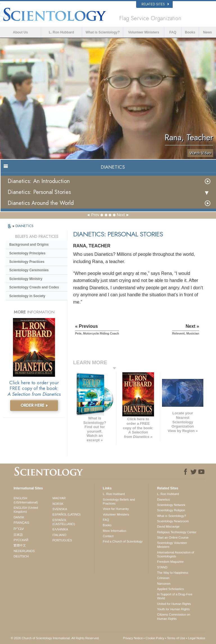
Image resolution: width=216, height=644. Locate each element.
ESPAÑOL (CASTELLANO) (64, 522)
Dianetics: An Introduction (39, 181)
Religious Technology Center (177, 532)
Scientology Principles (27, 253)
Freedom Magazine (170, 562)
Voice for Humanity (116, 509)
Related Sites (155, 4)
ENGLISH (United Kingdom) (26, 510)
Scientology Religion (171, 510)
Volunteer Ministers (143, 32)
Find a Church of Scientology (123, 541)
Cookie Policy (155, 638)
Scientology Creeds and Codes (34, 287)
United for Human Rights (174, 604)
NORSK (58, 504)
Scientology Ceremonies (29, 270)
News (207, 32)
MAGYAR (59, 498)
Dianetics (163, 500)
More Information (115, 531)
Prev (95, 215)
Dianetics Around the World (41, 203)
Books (190, 32)
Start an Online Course (173, 537)
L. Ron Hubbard (61, 32)
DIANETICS (24, 226)
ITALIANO (59, 535)
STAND (162, 567)
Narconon (164, 584)
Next (121, 215)
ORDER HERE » (34, 405)
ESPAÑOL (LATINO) (67, 514)
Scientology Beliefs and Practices (119, 501)
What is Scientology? (103, 32)
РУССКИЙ (21, 540)
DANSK (19, 517)
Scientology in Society (27, 296)
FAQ (173, 32)
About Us (20, 32)
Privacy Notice (133, 638)
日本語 (18, 535)
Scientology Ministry (26, 279)
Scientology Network (171, 505)
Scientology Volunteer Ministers (172, 545)
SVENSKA (60, 509)
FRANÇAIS (21, 523)
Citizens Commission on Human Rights (174, 616)
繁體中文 (20, 545)
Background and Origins (29, 245)
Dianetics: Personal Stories (39, 192)
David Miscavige (168, 527)
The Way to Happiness (173, 573)
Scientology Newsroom (173, 521)
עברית (19, 528)
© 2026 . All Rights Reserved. (55, 638)
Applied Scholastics (170, 589)
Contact (108, 536)
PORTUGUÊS (62, 540)
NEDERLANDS (24, 551)
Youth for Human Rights (173, 609)
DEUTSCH (21, 556)
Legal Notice (196, 638)
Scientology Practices (27, 262)
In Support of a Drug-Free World (175, 596)
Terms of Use (176, 638)
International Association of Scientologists (175, 554)
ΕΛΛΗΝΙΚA (60, 529)
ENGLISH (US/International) (26, 500)
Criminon (163, 578)
